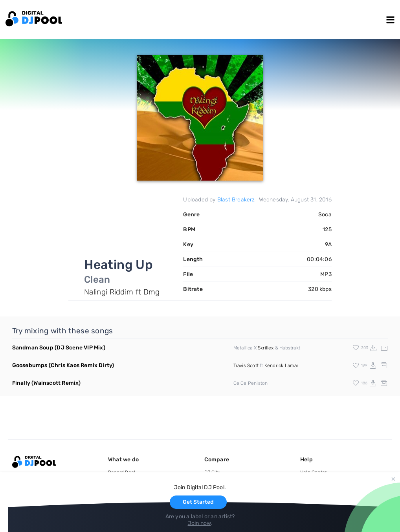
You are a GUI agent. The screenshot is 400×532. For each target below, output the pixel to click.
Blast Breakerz (236, 200)
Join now (199, 523)
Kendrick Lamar (282, 366)
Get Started (198, 502)
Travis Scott (246, 366)
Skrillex (266, 348)
